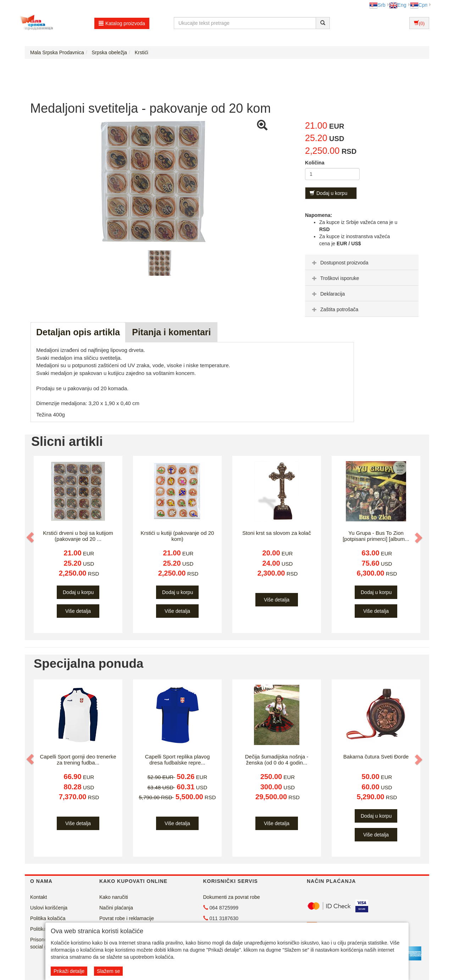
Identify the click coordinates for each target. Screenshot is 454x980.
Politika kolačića (48, 918)
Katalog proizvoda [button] (122, 23)
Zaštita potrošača (334, 309)
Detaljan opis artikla (78, 332)
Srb (377, 5)
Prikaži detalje (69, 971)
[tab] (362, 262)
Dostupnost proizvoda (339, 263)
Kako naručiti (114, 897)
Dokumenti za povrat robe (232, 897)
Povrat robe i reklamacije (127, 918)
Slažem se (108, 971)
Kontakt (38, 897)
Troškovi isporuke (335, 278)
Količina (315, 163)
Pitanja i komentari (171, 332)
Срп (419, 5)
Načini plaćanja (116, 908)
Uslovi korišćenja (49, 908)
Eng (398, 5)
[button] (31, 537)
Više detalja (78, 611)
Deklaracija (328, 294)
